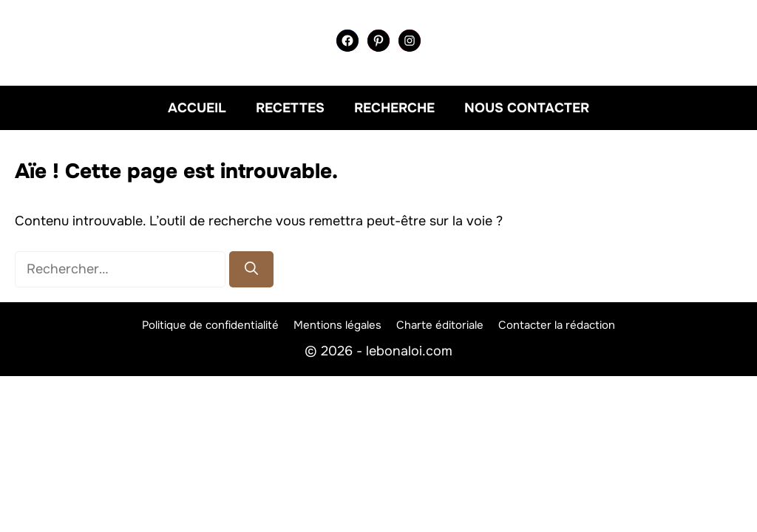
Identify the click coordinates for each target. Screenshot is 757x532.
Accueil (197, 108)
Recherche (394, 108)
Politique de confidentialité (210, 325)
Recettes (290, 108)
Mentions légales (337, 325)
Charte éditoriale (440, 325)
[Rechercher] (251, 269)
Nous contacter (527, 108)
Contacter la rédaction (557, 325)
